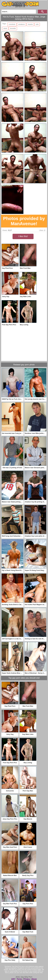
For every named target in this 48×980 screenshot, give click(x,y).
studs (5, 28)
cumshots (12, 24)
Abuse (34, 979)
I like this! (23, 236)
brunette (13, 28)
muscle (30, 24)
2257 (13, 979)
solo (37, 24)
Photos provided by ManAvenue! (24, 221)
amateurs (22, 24)
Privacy (27, 979)
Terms (19, 979)
